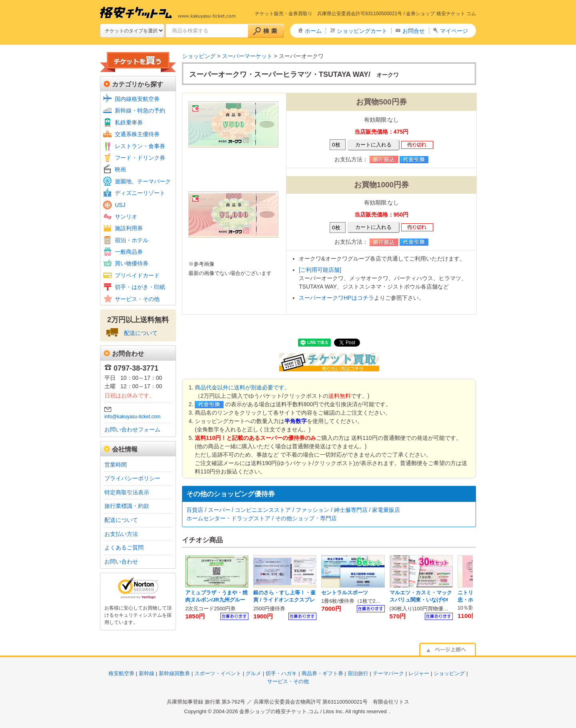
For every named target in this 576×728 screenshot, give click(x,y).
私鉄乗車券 (129, 122)
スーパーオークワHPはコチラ (336, 298)
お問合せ (414, 31)
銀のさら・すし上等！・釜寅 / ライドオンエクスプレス (284, 600)
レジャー (419, 673)
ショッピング (199, 56)
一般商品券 (129, 252)
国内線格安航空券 (137, 99)
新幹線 (147, 673)
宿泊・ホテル (132, 240)
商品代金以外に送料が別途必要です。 (242, 387)
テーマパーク (388, 673)
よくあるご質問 (124, 548)
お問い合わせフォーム (132, 429)
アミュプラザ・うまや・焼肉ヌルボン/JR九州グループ (216, 600)
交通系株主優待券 (137, 134)
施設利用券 (129, 228)
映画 (120, 169)
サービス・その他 (137, 299)
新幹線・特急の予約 (140, 110)
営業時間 (116, 465)
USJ (120, 205)
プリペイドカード (137, 275)
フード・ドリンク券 (140, 158)
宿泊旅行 (358, 673)
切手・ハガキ (281, 673)
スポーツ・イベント (218, 673)
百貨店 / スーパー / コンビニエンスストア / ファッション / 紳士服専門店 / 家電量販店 (293, 510)
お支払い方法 (121, 534)
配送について (141, 333)
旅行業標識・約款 (127, 506)
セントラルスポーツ (345, 593)
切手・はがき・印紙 (140, 287)
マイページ (454, 31)
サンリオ (126, 217)
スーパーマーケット (247, 56)
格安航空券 (121, 673)
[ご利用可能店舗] (320, 270)
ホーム (313, 31)
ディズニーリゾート (140, 193)
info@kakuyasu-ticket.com (132, 417)
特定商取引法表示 (127, 492)
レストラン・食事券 (140, 146)
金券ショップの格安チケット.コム (279, 711)
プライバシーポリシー (132, 478)
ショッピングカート (362, 31)
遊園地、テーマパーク (143, 181)
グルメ (253, 673)
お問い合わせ (121, 562)
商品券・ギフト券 (322, 673)
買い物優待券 (132, 263)
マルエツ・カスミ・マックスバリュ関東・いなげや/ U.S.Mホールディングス (421, 600)
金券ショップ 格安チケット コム (441, 14)
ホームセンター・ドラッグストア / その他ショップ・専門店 (262, 518)
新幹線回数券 (174, 673)
